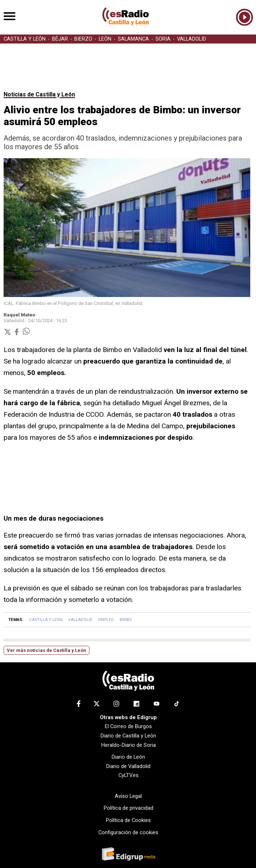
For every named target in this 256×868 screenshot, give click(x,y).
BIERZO (83, 39)
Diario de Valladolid (128, 766)
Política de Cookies (128, 820)
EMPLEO (106, 620)
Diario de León (128, 757)
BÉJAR (60, 39)
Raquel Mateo (19, 315)
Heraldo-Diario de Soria (129, 745)
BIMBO (126, 620)
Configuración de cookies (128, 832)
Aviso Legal (128, 796)
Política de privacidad (129, 808)
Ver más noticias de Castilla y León (46, 650)
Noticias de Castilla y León (39, 94)
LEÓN (105, 39)
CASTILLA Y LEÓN (25, 39)
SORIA (163, 39)
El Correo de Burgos (128, 726)
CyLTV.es (129, 775)
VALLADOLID (192, 39)
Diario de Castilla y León (128, 736)
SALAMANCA (133, 39)
